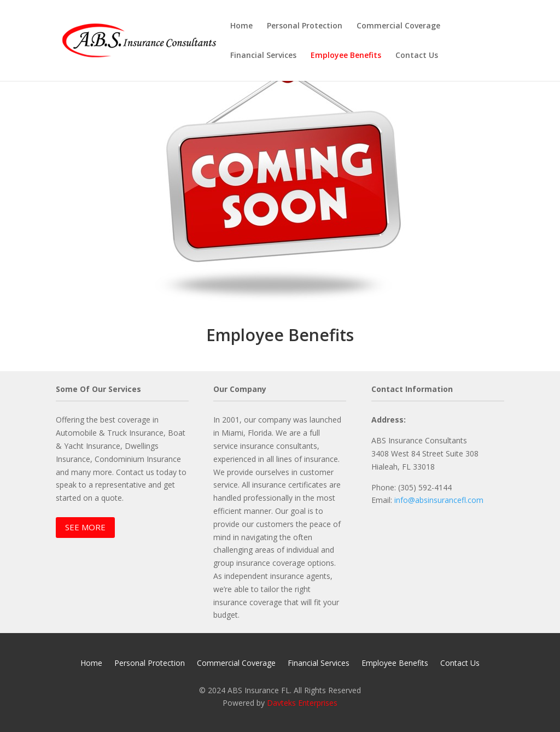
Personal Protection (305, 26)
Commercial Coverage (398, 26)
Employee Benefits (346, 56)
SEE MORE (85, 527)
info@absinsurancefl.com (439, 500)
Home (241, 26)
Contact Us (417, 56)
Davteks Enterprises (302, 703)
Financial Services (263, 56)
